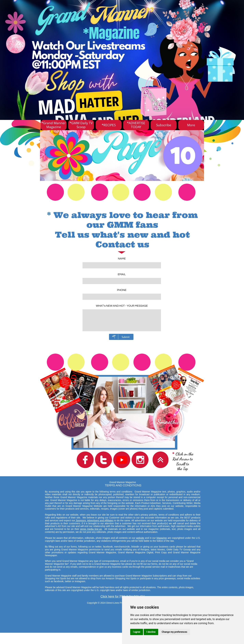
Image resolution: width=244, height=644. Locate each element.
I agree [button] (137, 632)
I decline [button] (151, 632)
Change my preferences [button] (174, 632)
